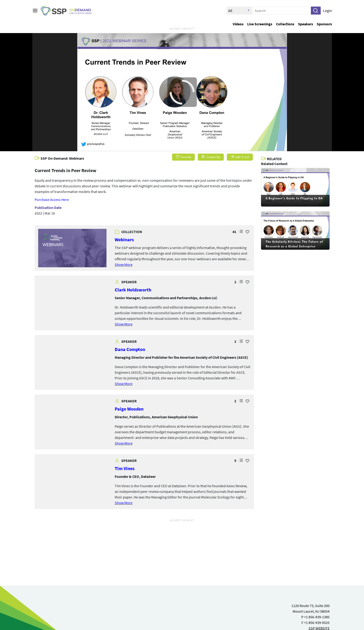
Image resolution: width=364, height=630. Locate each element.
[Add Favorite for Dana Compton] (247, 341)
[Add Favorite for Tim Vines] (247, 460)
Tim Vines (125, 468)
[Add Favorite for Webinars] (247, 232)
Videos (238, 24)
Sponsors (324, 24)
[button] (316, 11)
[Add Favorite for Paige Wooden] (247, 401)
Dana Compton (130, 349)
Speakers (305, 24)
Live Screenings (260, 24)
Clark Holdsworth (133, 290)
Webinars (124, 240)
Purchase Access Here (52, 200)
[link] (72, 248)
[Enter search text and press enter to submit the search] (282, 11)
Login (327, 11)
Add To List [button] (240, 157)
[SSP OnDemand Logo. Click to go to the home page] (70, 11)
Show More (124, 264)
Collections (285, 24)
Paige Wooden (129, 409)
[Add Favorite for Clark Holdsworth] (247, 282)
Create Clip (211, 157)
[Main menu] (35, 11)
